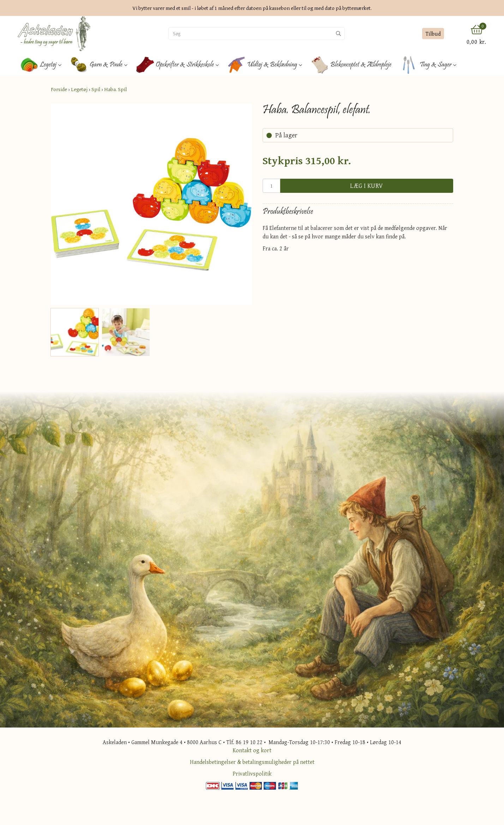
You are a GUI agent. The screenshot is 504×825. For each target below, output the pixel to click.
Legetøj (79, 89)
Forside (59, 89)
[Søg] (251, 34)
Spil (96, 89)
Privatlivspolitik (252, 773)
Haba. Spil (115, 89)
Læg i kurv (367, 186)
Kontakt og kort (252, 750)
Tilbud (433, 34)
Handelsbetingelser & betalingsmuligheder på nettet (252, 762)
